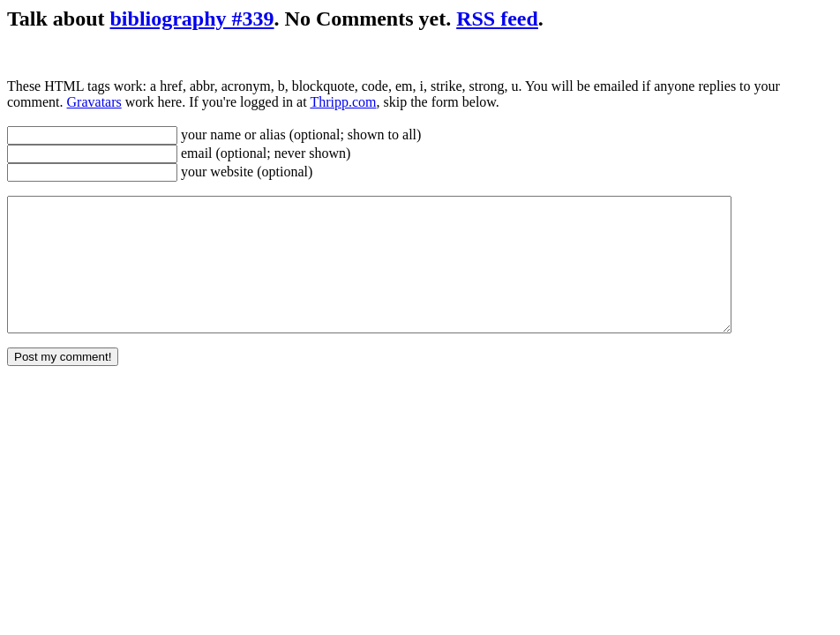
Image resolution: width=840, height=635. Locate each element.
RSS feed (497, 19)
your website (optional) (245, 172)
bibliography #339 (192, 19)
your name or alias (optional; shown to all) (299, 134)
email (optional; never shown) (264, 153)
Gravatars (94, 102)
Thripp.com (343, 102)
